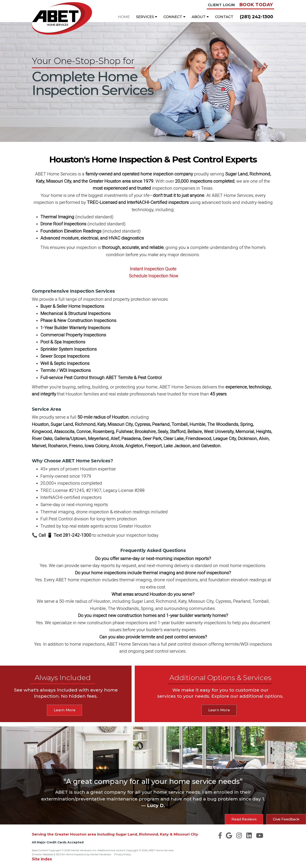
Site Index (42, 859)
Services (147, 17)
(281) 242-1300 (256, 17)
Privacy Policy (123, 854)
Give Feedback (286, 819)
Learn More (65, 710)
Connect (174, 17)
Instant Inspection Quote (153, 269)
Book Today (256, 5)
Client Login (221, 5)
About (200, 17)
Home (124, 17)
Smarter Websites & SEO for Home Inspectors (59, 854)
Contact (224, 17)
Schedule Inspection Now (154, 276)
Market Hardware (101, 854)
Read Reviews (244, 819)
